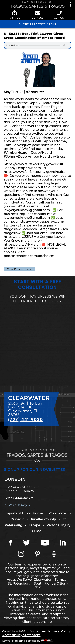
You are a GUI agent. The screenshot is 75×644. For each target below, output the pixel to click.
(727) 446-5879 (19, 498)
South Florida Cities (50, 583)
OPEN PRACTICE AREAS (37, 24)
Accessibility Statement (21, 635)
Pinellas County (43, 519)
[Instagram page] (21, 554)
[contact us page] (37, 13)
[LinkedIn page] (63, 543)
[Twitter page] (27, 543)
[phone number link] (60, 13)
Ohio (37, 587)
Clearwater (58, 513)
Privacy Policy (59, 631)
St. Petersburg (19, 583)
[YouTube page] (45, 543)
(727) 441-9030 (26, 419)
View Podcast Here (19, 269)
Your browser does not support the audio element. (37, 45)
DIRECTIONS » (17, 505)
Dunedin (18, 519)
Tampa (34, 525)
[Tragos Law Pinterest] (38, 554)
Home (38, 513)
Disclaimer (37, 631)
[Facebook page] (11, 543)
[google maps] (15, 13)
